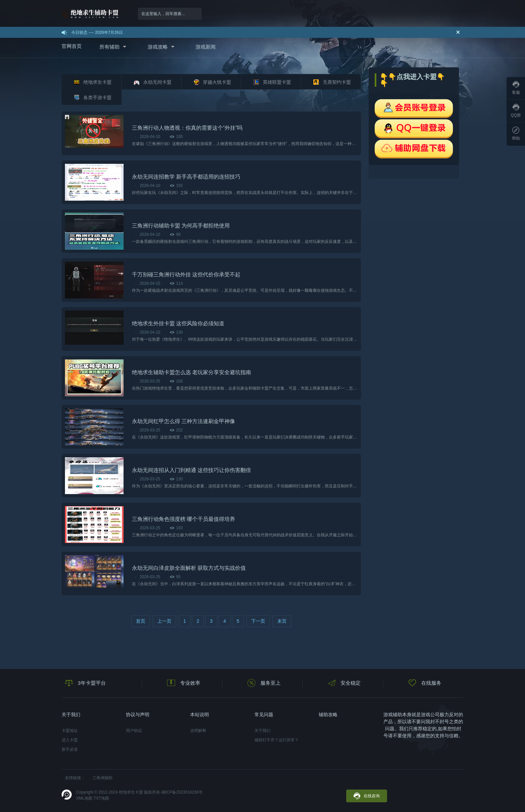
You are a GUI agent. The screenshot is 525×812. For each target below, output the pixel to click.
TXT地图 (101, 798)
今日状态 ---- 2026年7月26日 (97, 32)
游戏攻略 (158, 47)
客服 (516, 88)
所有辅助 (109, 47)
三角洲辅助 (102, 778)
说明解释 (198, 731)
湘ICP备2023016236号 (182, 792)
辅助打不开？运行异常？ (277, 740)
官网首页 (72, 46)
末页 (282, 621)
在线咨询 (367, 796)
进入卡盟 (70, 740)
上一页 (164, 621)
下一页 (258, 621)
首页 (141, 621)
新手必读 (70, 749)
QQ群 (516, 111)
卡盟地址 (70, 731)
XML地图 (84, 798)
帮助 (516, 134)
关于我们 (262, 731)
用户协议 (134, 731)
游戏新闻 (206, 47)
